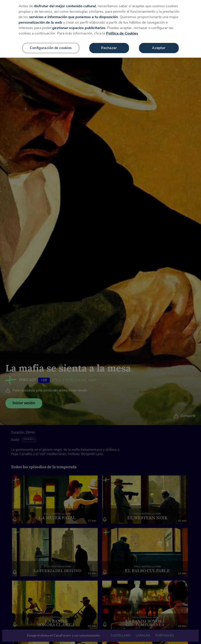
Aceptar (159, 44)
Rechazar (109, 44)
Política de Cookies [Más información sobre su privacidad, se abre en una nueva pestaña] (122, 29)
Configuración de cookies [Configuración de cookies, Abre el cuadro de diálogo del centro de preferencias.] (51, 44)
